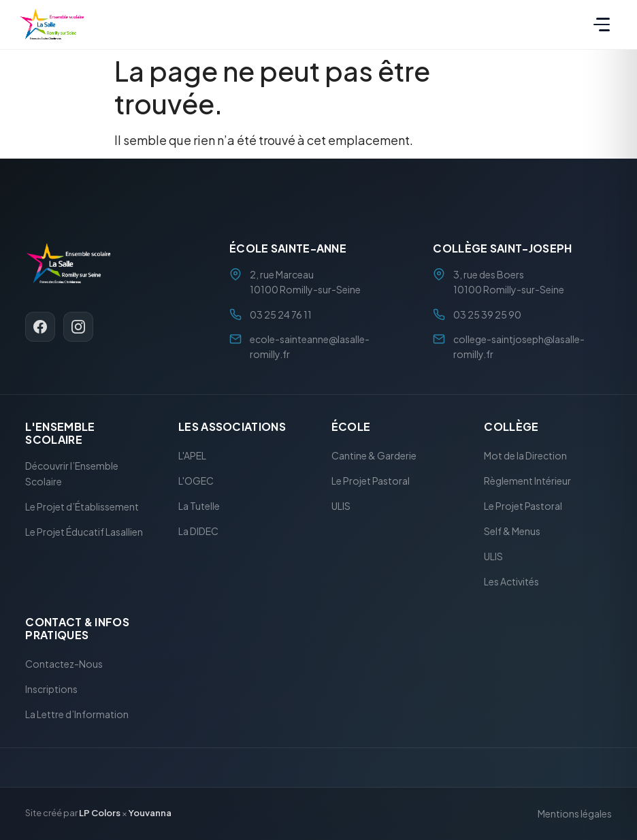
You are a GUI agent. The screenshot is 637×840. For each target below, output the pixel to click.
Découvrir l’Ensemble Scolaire (72, 474)
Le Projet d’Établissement (82, 506)
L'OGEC (196, 481)
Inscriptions (51, 689)
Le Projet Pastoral (371, 481)
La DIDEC (198, 532)
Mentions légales (575, 813)
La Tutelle (199, 506)
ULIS (341, 506)
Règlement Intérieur (527, 481)
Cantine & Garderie (374, 456)
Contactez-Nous (64, 664)
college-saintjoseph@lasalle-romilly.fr (519, 346)
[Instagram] (78, 327)
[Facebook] (40, 327)
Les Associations (232, 426)
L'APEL (192, 456)
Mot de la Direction (525, 456)
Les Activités (511, 582)
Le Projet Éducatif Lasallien (84, 532)
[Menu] (602, 25)
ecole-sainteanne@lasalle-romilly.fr (310, 346)
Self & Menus (512, 532)
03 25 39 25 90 (487, 314)
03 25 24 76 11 (281, 314)
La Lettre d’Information (77, 714)
